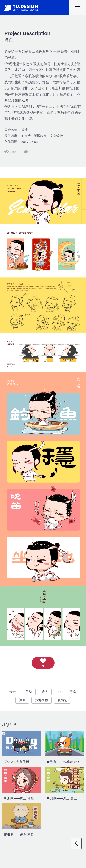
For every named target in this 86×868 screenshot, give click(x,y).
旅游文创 (42, 700)
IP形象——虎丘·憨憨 (19, 835)
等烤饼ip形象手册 (17, 762)
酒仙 (22, 700)
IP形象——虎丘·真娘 (19, 798)
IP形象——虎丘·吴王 (62, 798)
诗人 (45, 692)
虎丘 (27, 36)
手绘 (29, 692)
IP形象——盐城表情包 (63, 762)
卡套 (13, 692)
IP (59, 692)
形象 (73, 692)
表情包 (62, 700)
